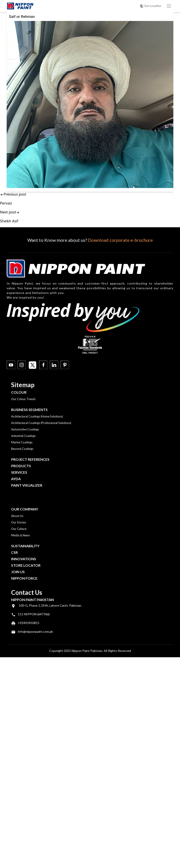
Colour (19, 392)
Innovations (24, 559)
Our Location (150, 6)
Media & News (20, 535)
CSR (14, 552)
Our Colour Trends (23, 399)
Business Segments (29, 410)
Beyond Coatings (22, 449)
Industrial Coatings (23, 436)
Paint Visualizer (27, 485)
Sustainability (25, 546)
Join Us (18, 572)
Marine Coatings (22, 442)
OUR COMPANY (25, 509)
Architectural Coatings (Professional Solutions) (41, 423)
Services (19, 472)
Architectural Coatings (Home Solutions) (37, 416)
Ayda (16, 479)
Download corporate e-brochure (120, 240)
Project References (30, 459)
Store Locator (26, 565)
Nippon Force (24, 578)
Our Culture (19, 529)
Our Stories (19, 522)
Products (21, 466)
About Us (17, 516)
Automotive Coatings (25, 429)
